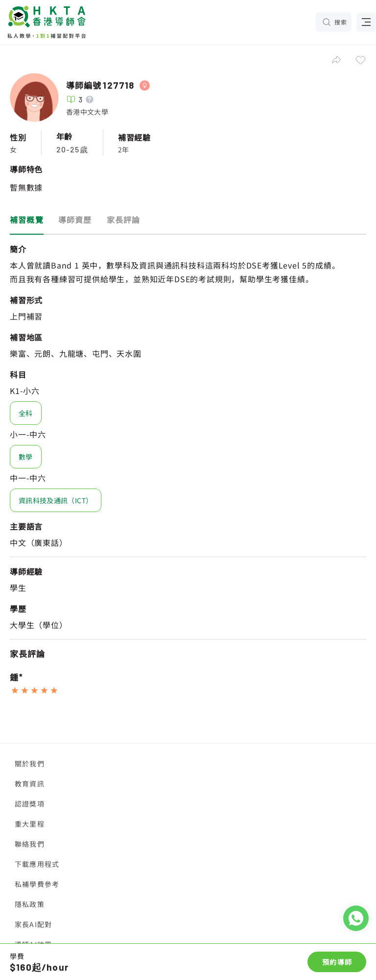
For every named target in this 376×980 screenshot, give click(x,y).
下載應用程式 (37, 864)
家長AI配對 (33, 924)
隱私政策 (30, 904)
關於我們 (30, 763)
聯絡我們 (30, 844)
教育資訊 (30, 784)
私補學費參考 (37, 884)
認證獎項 (30, 804)
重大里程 (30, 824)
